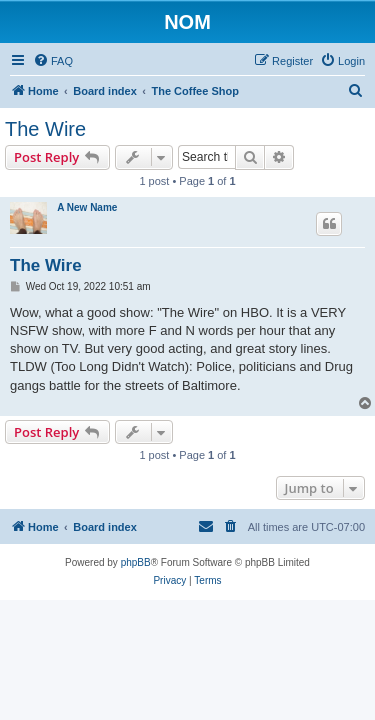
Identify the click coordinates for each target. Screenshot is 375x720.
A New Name (87, 207)
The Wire (45, 129)
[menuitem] (53, 61)
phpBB (136, 562)
